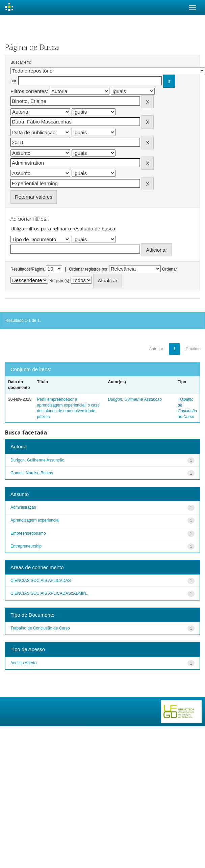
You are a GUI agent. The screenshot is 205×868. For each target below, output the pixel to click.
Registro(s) (59, 281)
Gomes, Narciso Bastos (32, 473)
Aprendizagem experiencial (35, 520)
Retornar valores (34, 197)
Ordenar (170, 269)
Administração (23, 507)
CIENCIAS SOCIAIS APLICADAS (41, 581)
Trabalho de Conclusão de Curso (40, 628)
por (13, 81)
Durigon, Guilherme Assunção (135, 399)
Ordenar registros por (88, 269)
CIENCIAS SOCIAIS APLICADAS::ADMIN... (50, 593)
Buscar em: (21, 62)
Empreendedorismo (28, 533)
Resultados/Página (28, 269)
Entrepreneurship (26, 546)
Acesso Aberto (23, 663)
